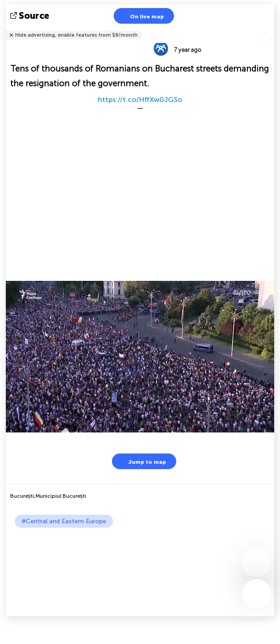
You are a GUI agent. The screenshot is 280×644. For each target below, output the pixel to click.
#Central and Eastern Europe (64, 521)
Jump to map (142, 461)
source (31, 16)
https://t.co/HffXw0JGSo (140, 100)
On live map (141, 16)
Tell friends (270, 29)
